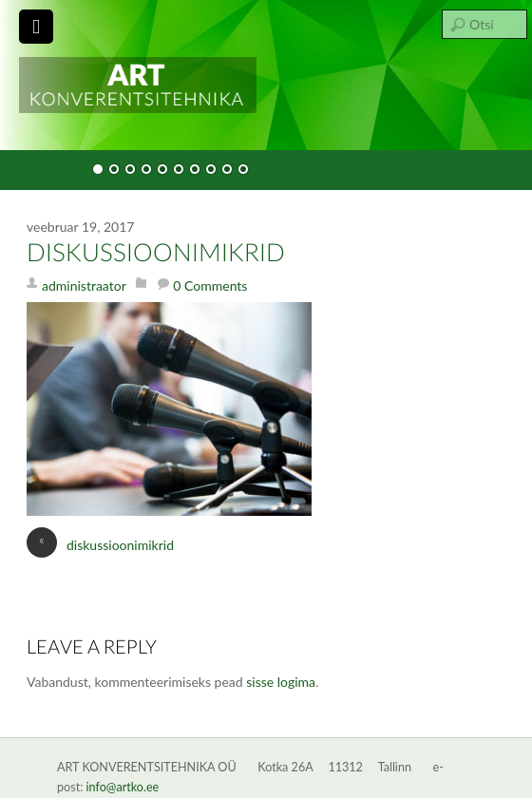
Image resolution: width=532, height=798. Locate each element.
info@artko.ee (123, 787)
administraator (84, 285)
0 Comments (210, 285)
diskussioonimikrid (156, 254)
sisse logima (281, 682)
